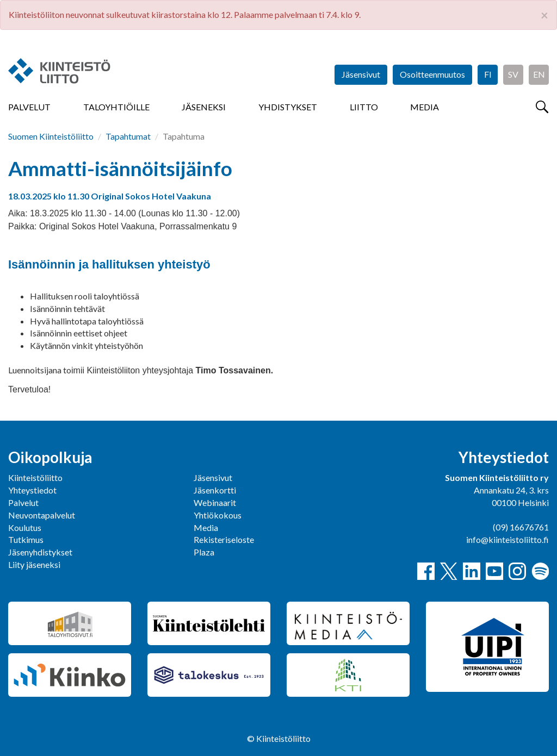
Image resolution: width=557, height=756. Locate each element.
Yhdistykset (288, 107)
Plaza (204, 552)
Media (425, 107)
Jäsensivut (361, 74)
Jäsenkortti (215, 490)
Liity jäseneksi (34, 564)
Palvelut (29, 107)
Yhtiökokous (218, 515)
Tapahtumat (128, 136)
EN (539, 74)
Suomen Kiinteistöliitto (51, 136)
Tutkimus (26, 539)
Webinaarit (215, 502)
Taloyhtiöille (116, 107)
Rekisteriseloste (224, 539)
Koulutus (25, 527)
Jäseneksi (204, 107)
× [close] (544, 15)
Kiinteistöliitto (35, 477)
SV (513, 74)
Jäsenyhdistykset (40, 552)
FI (488, 74)
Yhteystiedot (32, 490)
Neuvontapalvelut (42, 515)
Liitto (364, 107)
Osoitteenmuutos (432, 74)
